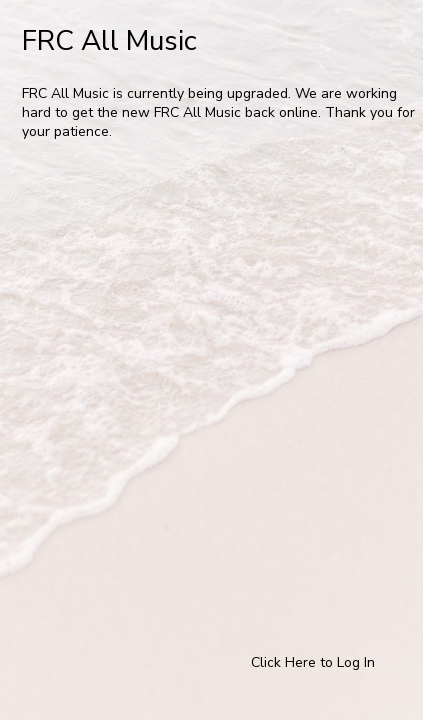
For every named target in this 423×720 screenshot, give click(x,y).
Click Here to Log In (313, 662)
